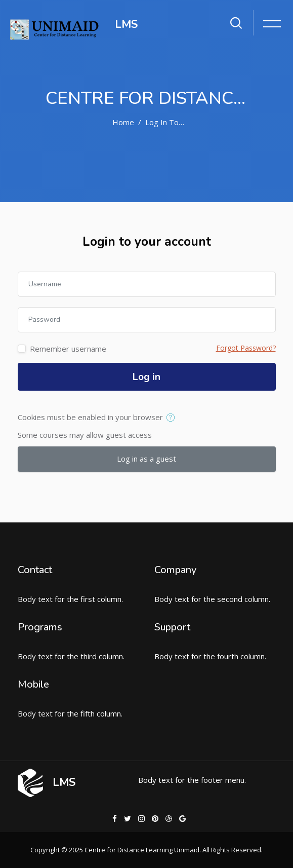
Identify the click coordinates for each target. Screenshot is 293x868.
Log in (146, 377)
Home (123, 122)
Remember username (68, 349)
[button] (173, 418)
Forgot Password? (246, 348)
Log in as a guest (146, 459)
